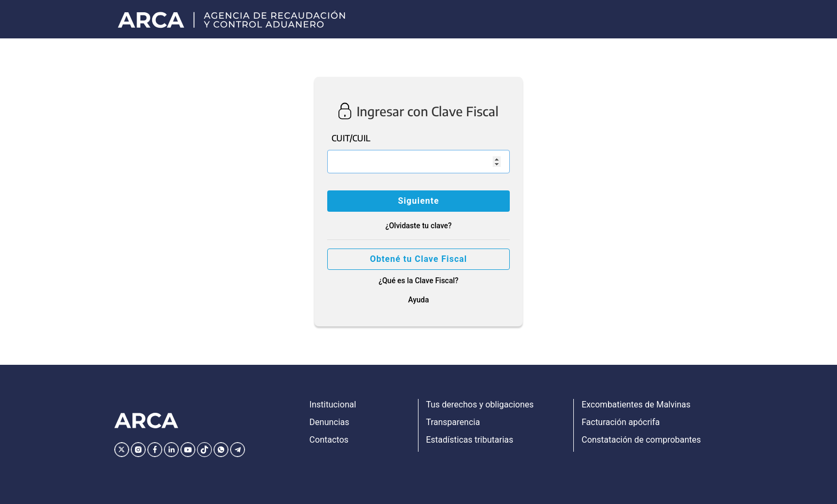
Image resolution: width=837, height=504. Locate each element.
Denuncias (330, 422)
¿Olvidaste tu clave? (418, 226)
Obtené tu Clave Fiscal (418, 259)
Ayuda (418, 300)
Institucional (333, 405)
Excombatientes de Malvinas (636, 405)
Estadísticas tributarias (470, 440)
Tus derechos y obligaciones (480, 405)
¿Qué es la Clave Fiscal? (418, 281)
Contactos (329, 440)
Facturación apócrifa (620, 422)
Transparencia (453, 422)
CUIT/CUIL (351, 138)
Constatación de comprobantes (641, 440)
